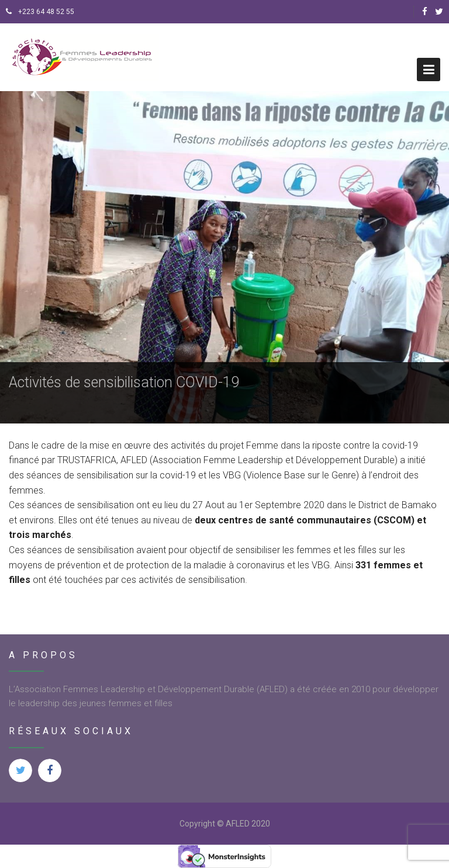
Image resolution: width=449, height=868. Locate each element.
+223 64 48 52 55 (40, 12)
